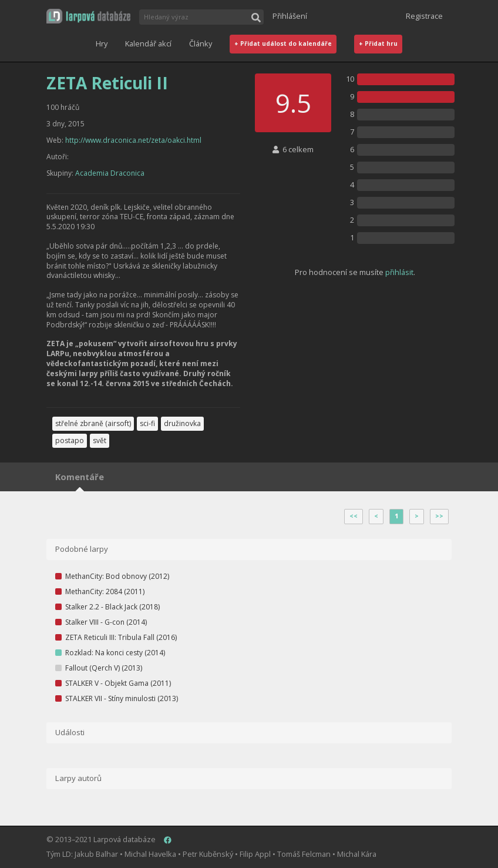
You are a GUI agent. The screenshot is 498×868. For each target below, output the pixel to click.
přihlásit (399, 272)
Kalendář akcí (148, 43)
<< (354, 516)
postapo (70, 440)
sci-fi (147, 423)
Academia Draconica (110, 173)
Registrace (424, 16)
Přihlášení (290, 16)
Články (201, 43)
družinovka (182, 423)
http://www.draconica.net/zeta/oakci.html (133, 140)
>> (439, 516)
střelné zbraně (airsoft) (93, 423)
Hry (102, 43)
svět (100, 440)
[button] (88, 16)
